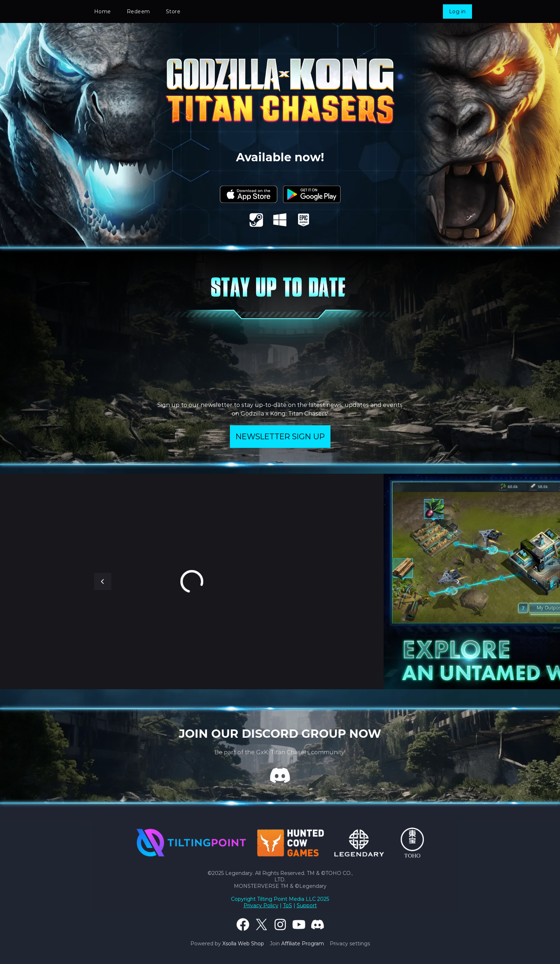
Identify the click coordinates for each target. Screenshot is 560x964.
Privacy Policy (261, 905)
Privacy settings (350, 944)
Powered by (227, 944)
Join (297, 944)
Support (307, 905)
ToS (288, 905)
